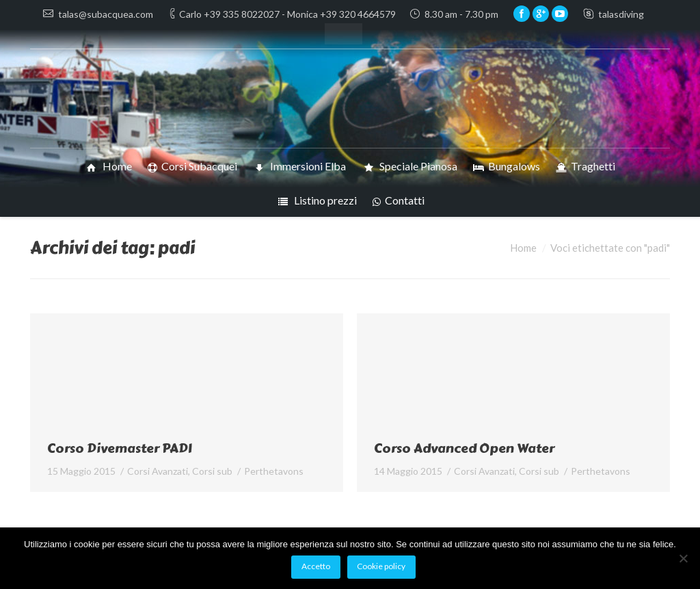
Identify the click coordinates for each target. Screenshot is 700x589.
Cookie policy (381, 566)
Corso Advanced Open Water (464, 448)
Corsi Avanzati (158, 471)
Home (523, 248)
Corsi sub (212, 471)
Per (274, 471)
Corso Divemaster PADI (120, 448)
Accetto (316, 566)
